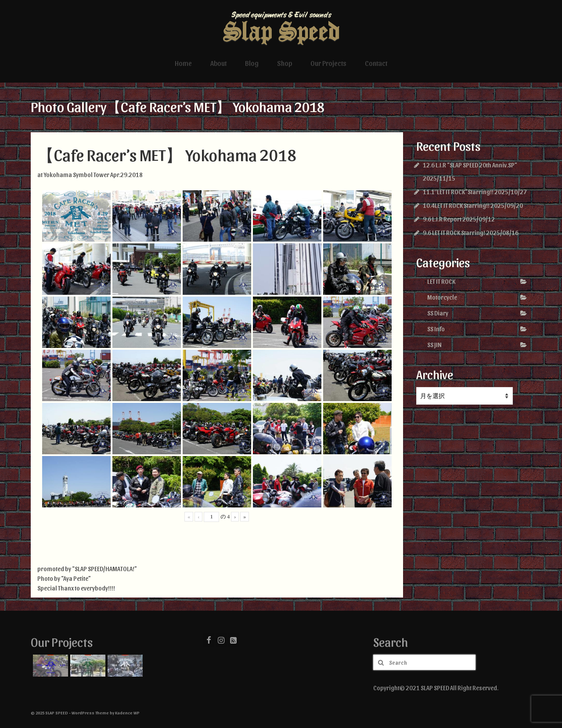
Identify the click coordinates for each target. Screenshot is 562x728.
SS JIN (434, 345)
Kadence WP (127, 713)
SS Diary (438, 313)
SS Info (436, 329)
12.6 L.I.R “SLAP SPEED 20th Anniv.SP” (470, 165)
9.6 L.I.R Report (442, 219)
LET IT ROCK (441, 281)
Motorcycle (442, 297)
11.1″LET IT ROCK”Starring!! (458, 192)
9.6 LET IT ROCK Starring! (454, 233)
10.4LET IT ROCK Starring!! (456, 205)
